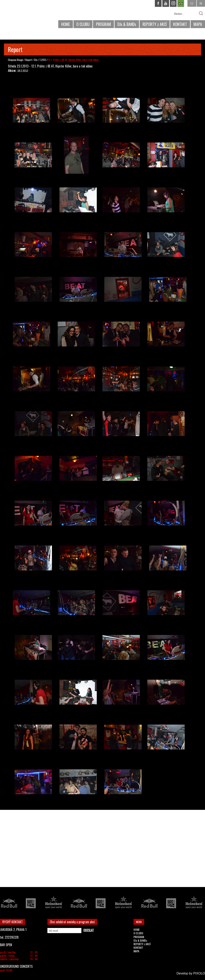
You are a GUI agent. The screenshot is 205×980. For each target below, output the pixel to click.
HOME (66, 24)
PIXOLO (199, 973)
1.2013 (43, 60)
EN (201, 3)
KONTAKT (180, 24)
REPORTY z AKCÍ (155, 24)
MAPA (198, 24)
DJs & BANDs (127, 24)
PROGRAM (103, 24)
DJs (36, 60)
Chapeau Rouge (16, 60)
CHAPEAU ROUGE (22, 16)
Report (29, 60)
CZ (192, 3)
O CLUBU (83, 24)
